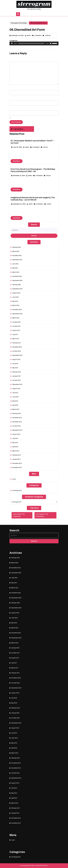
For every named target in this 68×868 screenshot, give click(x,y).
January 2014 (16, 459)
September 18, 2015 (17, 36)
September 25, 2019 (19, 204)
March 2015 (16, 409)
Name (11, 87)
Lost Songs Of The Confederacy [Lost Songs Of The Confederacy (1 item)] (42, 515)
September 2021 (17, 260)
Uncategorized (17, 490)
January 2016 (16, 376)
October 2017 (17, 326)
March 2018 (16, 318)
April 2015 (15, 405)
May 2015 (15, 401)
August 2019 (16, 293)
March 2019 (16, 305)
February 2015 (17, 414)
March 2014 (16, 451)
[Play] (12, 43)
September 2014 (17, 430)
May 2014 (15, 443)
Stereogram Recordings (34, 9)
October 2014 (17, 426)
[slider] (31, 43)
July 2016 (15, 364)
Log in (14, 479)
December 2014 (17, 418)
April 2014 (15, 447)
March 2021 (16, 272)
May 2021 (15, 268)
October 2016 (16, 351)
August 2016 (16, 359)
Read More (18, 162)
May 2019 (15, 301)
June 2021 (15, 264)
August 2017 (16, 330)
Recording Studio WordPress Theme (30, 866)
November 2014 (17, 422)
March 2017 (16, 339)
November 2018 (17, 310)
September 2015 (17, 384)
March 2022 (16, 251)
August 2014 (16, 434)
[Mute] (51, 43)
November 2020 (17, 276)
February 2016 (17, 372)
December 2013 (17, 463)
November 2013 (17, 468)
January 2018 (16, 322)
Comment (13, 59)
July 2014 (15, 438)
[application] (34, 43)
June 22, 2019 (17, 147)
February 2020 (17, 285)
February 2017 (17, 343)
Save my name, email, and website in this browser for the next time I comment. (32, 118)
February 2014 (17, 455)
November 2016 (17, 347)
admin (29, 36)
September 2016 (17, 355)
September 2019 (17, 289)
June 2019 (15, 297)
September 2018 (17, 314)
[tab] (18, 14)
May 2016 (15, 368)
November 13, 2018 (19, 176)
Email (11, 98)
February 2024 (17, 247)
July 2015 (15, 393)
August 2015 (16, 389)
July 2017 (15, 335)
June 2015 (15, 397)
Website (12, 108)
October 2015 (16, 380)
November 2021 (17, 256)
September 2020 (17, 281)
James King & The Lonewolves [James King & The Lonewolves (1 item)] (19, 515)
